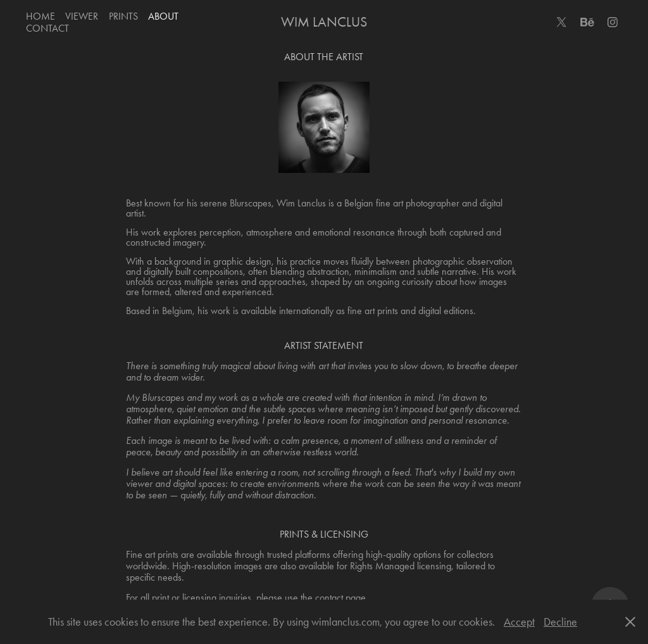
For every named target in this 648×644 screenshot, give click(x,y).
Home (40, 16)
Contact (47, 28)
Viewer (82, 16)
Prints (123, 16)
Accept (519, 622)
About (163, 16)
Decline (560, 622)
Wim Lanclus (324, 22)
